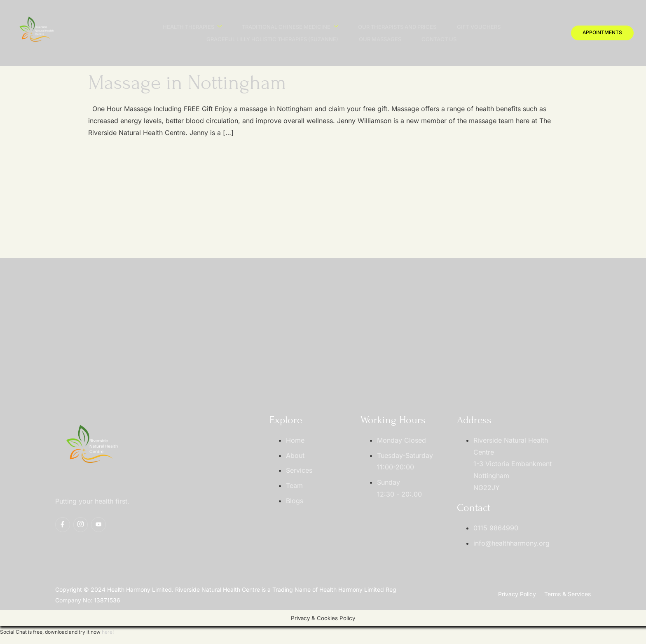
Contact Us (439, 39)
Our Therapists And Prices (397, 27)
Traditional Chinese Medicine (289, 27)
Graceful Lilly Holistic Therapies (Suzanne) (272, 39)
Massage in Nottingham (187, 83)
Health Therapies (191, 27)
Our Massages (380, 39)
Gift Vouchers (479, 27)
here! (108, 632)
